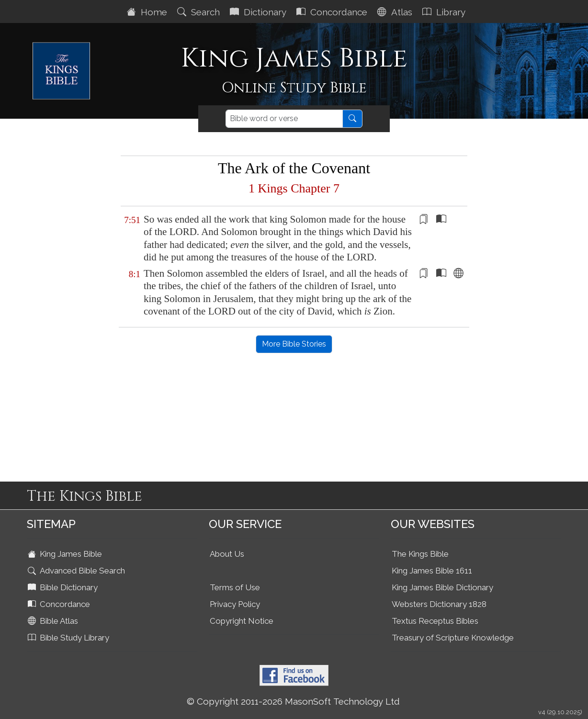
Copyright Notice (242, 621)
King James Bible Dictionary (442, 587)
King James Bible (66, 554)
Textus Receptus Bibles (435, 621)
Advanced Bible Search (77, 571)
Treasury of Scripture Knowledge (453, 638)
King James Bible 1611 (432, 571)
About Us (227, 554)
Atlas (396, 12)
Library (445, 12)
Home (148, 12)
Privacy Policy (235, 604)
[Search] (284, 119)
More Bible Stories (294, 344)
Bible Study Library (69, 638)
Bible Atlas (54, 621)
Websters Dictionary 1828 (439, 604)
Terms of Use (235, 587)
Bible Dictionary (64, 587)
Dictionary (259, 12)
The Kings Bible (420, 554)
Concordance (333, 12)
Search (200, 12)
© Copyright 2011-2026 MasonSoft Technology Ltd (293, 701)
